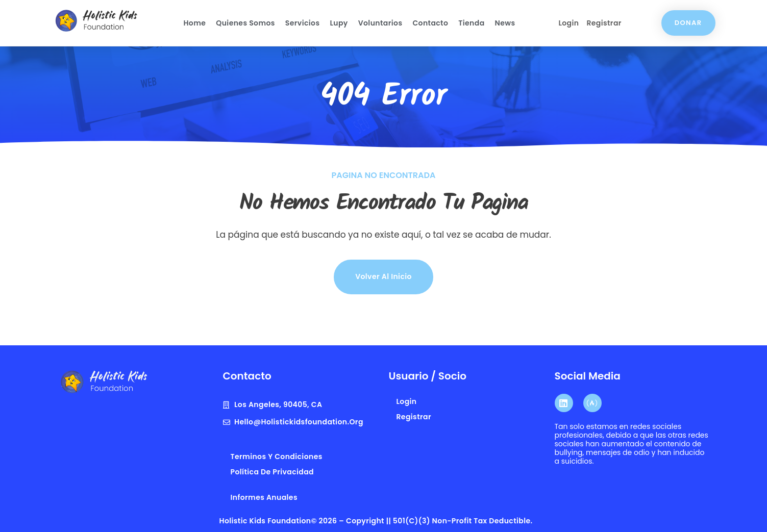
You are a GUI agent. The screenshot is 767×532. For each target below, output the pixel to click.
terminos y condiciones (277, 457)
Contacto (430, 23)
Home (194, 23)
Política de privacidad (273, 472)
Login (568, 23)
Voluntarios (380, 23)
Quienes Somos (245, 23)
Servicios (303, 23)
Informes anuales (264, 497)
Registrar (604, 23)
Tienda (471, 23)
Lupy (339, 23)
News (505, 23)
